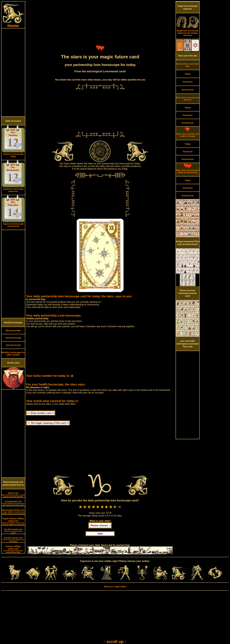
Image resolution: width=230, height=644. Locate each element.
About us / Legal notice (115, 587)
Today (188, 74)
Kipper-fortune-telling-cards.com (13, 521)
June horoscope (13, 338)
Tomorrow (188, 82)
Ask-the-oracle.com (13, 539)
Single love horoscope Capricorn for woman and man (188, 32)
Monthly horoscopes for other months (13, 354)
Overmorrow (188, 90)
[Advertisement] (13, 72)
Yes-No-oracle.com (13, 531)
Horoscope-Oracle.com (13, 512)
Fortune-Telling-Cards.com (13, 549)
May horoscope (13, 330)
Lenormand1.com (13, 503)
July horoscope (13, 345)
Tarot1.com (13, 495)
